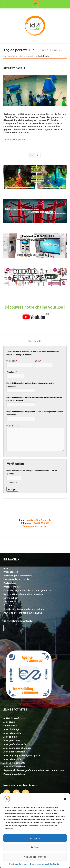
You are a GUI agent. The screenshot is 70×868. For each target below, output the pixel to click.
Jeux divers (9, 722)
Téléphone (12, 372)
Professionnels (12, 587)
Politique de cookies (19, 864)
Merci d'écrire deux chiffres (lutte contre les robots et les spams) (32, 472)
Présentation (11, 572)
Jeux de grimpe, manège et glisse (22, 755)
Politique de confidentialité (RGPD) (23, 613)
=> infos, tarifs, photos (14, 139)
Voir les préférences (35, 857)
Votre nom (12, 361)
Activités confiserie (14, 718)
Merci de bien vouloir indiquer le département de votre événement (30, 385)
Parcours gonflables (14, 774)
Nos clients (10, 602)
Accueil (7, 568)
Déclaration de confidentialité (45, 864)
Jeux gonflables (12, 740)
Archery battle (14, 68)
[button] (65, 799)
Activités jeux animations (18, 576)
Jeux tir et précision (14, 766)
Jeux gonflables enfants (17, 744)
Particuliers (10, 583)
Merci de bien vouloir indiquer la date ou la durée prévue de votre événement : (35, 413)
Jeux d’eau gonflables (15, 752)
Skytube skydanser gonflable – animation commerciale (34, 770)
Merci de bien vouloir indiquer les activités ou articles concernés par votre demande (34, 399)
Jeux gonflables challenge (17, 748)
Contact (8, 605)
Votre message (13, 426)
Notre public (10, 598)
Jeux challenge (11, 729)
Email (38, 361)
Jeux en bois (10, 737)
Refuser (35, 847)
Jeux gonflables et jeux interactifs (19, 56)
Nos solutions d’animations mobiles (23, 594)
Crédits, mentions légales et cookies (24, 609)
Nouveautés (10, 726)
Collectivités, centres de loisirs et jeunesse (27, 590)
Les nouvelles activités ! (17, 579)
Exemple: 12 (12, 482)
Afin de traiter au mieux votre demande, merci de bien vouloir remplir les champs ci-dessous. (33, 353)
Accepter (35, 838)
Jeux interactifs (12, 733)
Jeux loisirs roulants (14, 763)
